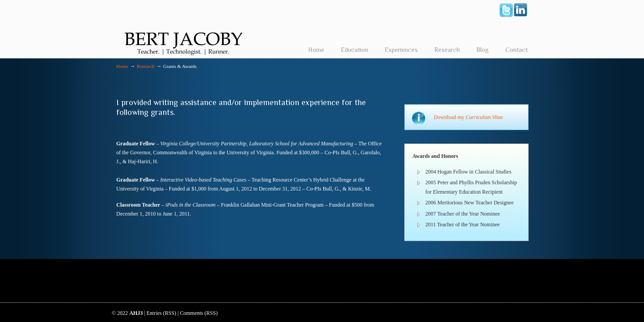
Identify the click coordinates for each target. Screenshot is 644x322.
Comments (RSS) (199, 313)
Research (146, 66)
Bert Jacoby (183, 30)
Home (122, 66)
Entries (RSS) (161, 313)
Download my (468, 117)
